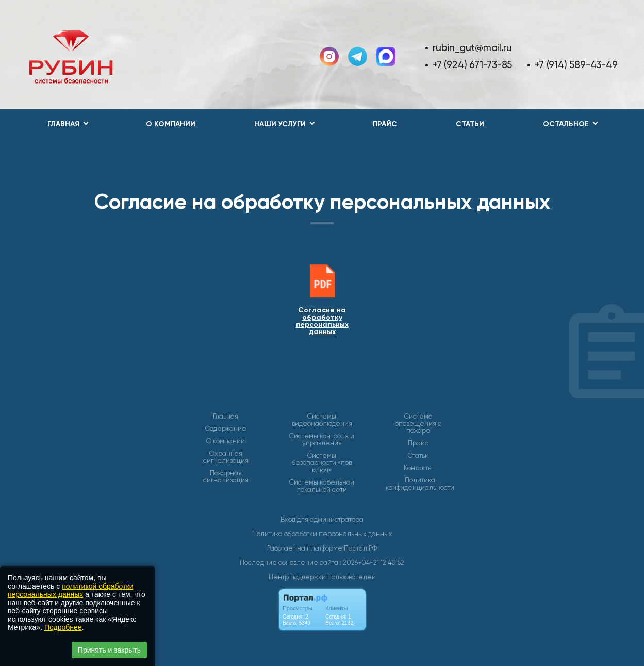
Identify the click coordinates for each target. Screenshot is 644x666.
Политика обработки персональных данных (322, 534)
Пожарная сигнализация (226, 477)
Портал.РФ (360, 548)
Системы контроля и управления (322, 440)
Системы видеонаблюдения (322, 420)
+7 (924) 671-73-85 (472, 65)
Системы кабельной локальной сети (322, 486)
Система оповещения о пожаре (418, 424)
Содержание (226, 429)
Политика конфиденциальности (420, 484)
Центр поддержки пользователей (322, 577)
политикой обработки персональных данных (70, 590)
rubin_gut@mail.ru (472, 48)
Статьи (470, 124)
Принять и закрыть (109, 650)
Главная (226, 417)
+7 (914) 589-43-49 (576, 65)
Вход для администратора (322, 519)
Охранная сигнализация (226, 457)
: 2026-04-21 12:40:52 (372, 563)
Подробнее (63, 627)
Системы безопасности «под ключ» (322, 463)
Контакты (418, 468)
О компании (171, 124)
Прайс (385, 124)
